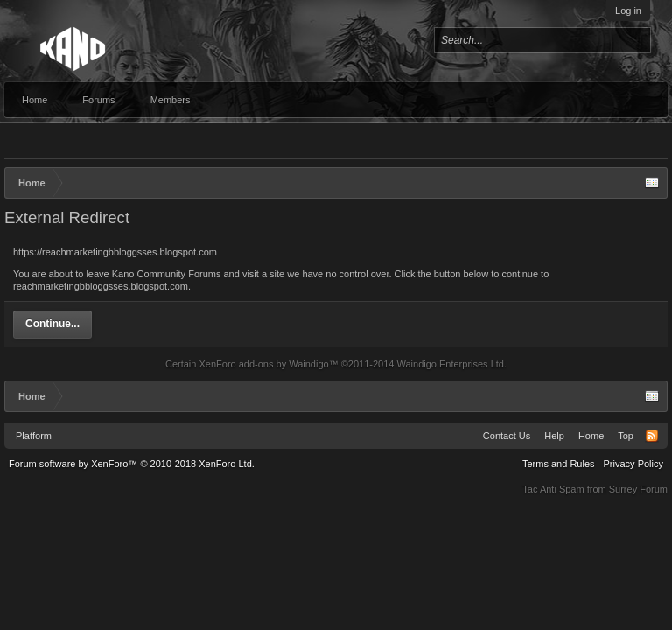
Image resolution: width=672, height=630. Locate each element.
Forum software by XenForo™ (132, 464)
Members (171, 100)
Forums (98, 100)
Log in (628, 10)
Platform (34, 436)
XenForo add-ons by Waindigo (263, 364)
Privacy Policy (633, 464)
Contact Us (507, 436)
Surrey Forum (638, 489)
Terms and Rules (559, 464)
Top (626, 436)
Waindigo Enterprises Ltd (450, 364)
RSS (652, 436)
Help (554, 436)
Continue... (52, 324)
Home (35, 100)
